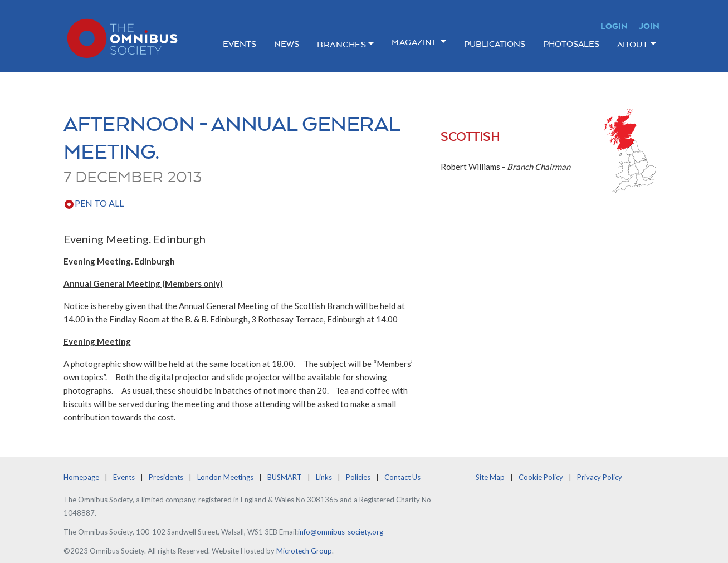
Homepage (81, 477)
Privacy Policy (600, 477)
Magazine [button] (415, 42)
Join (649, 26)
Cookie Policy (541, 477)
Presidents (166, 477)
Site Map (490, 477)
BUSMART (285, 477)
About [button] (633, 44)
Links (324, 477)
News (287, 44)
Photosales (571, 44)
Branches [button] (341, 44)
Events (240, 44)
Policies (358, 477)
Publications (495, 44)
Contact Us (402, 477)
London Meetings (225, 477)
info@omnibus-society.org (341, 532)
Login (614, 26)
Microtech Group (304, 551)
